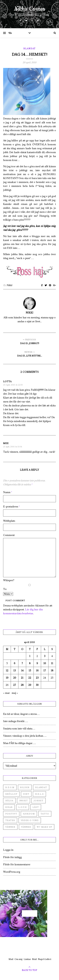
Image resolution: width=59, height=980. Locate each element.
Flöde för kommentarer (17, 864)
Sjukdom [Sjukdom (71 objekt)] (29, 814)
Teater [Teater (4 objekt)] (10, 820)
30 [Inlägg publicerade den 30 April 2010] (37, 685)
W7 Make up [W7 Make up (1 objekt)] (44, 827)
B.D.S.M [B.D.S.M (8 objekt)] (10, 787)
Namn (8, 492)
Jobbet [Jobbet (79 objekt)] (39, 801)
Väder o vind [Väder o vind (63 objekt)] (30, 820)
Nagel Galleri (45, 959)
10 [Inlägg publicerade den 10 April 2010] (45, 663)
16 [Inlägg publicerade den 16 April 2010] (37, 671)
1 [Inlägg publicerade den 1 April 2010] (30, 656)
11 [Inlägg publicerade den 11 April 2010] (52, 663)
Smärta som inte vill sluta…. (19, 728)
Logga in (8, 850)
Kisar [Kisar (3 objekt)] (9, 807)
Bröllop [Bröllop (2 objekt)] (11, 794)
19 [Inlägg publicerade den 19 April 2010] (7, 678)
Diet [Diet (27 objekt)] (26, 794)
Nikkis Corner (29, 9)
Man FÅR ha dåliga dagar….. (19, 743)
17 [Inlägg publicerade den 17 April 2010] (45, 671)
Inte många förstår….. (15, 721)
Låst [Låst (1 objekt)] (36, 807)
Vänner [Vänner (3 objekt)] (26, 827)
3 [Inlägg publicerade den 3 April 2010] (45, 656)
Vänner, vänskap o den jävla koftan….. (25, 736)
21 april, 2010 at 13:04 (13, 447)
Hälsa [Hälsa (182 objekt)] (9, 801)
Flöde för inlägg (12, 857)
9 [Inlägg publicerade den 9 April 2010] (37, 663)
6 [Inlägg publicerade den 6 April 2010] (15, 663)
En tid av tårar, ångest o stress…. (21, 714)
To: (5, 589)
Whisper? (9, 580)
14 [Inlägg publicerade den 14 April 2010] (22, 671)
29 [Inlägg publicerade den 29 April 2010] (30, 685)
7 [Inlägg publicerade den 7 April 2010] (22, 663)
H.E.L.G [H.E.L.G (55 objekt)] (39, 794)
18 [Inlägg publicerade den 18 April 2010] (52, 671)
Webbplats (9, 521)
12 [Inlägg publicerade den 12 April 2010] (7, 671)
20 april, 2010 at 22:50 (13, 385)
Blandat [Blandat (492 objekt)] (41, 787)
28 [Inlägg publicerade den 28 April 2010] (22, 685)
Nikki (9, 285)
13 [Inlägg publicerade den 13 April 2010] (15, 671)
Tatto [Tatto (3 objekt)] (45, 814)
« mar (6, 693)
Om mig (18, 959)
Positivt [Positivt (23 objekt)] (11, 814)
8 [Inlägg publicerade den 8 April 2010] (30, 663)
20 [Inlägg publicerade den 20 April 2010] (15, 678)
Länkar (27, 959)
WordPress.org (12, 872)
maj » (15, 693)
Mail (11, 959)
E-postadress (11, 506)
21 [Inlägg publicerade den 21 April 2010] (22, 678)
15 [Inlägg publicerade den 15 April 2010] (30, 671)
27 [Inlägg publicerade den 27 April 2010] (15, 685)
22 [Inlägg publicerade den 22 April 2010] (30, 678)
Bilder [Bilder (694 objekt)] (25, 787)
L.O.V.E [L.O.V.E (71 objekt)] (23, 807)
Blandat (29, 48)
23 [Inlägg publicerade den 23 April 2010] (37, 678)
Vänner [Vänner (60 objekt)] (10, 827)
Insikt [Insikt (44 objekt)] (24, 801)
